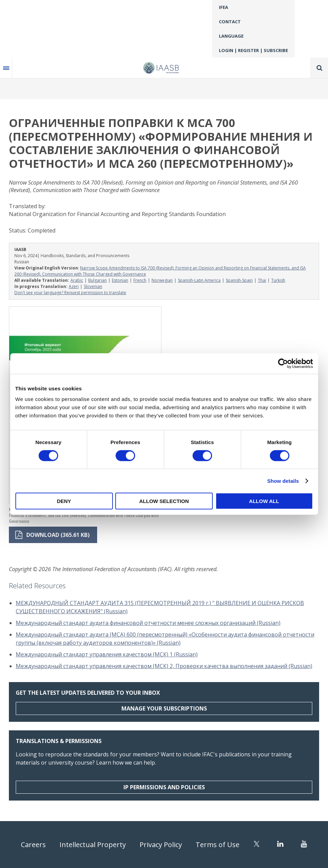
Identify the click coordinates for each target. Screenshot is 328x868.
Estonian (120, 280)
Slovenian (93, 286)
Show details (283, 481)
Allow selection (164, 501)
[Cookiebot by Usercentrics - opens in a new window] (283, 363)
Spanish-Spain (239, 280)
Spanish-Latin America (199, 280)
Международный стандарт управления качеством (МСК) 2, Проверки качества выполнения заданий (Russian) (164, 666)
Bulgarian (97, 280)
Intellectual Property (93, 845)
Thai (262, 280)
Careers (33, 845)
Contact (230, 22)
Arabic (77, 280)
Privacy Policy (161, 845)
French (140, 280)
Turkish (278, 280)
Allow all (264, 501)
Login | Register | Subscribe (253, 50)
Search (319, 68)
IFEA (224, 7)
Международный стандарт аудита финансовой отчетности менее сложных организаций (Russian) (148, 623)
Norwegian (162, 280)
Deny (64, 501)
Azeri (74, 286)
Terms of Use (218, 845)
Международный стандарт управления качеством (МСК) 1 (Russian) (107, 654)
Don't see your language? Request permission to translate (70, 293)
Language (231, 36)
